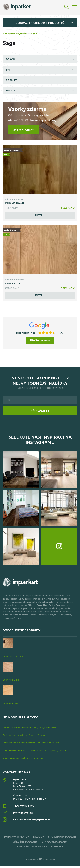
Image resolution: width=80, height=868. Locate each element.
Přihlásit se (40, 411)
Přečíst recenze (40, 340)
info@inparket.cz (23, 813)
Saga (34, 33)
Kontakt (57, 847)
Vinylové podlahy (55, 842)
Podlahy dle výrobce (15, 33)
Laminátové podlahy (32, 847)
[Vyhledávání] (66, 7)
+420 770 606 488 (24, 806)
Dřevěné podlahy (25, 842)
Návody (39, 837)
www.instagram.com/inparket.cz (32, 819)
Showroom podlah (62, 837)
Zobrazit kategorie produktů (40, 23)
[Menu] (75, 7)
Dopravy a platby (16, 837)
